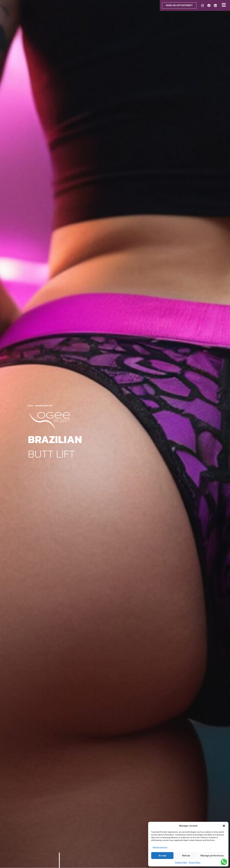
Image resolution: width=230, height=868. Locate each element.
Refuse (186, 856)
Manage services (160, 847)
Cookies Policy (181, 862)
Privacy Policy (195, 862)
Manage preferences (212, 856)
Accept (162, 856)
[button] (224, 826)
